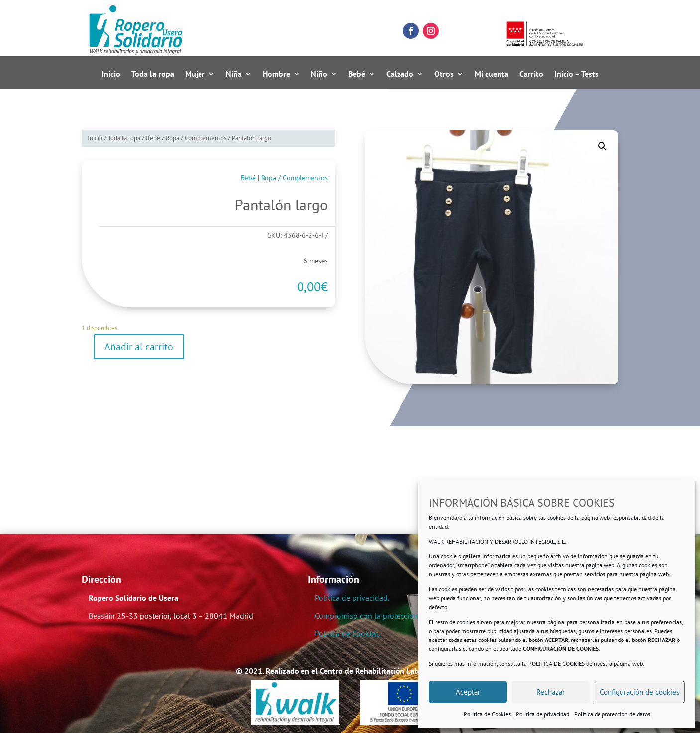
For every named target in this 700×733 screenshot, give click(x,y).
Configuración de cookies (640, 692)
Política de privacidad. (352, 598)
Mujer (195, 74)
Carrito (531, 74)
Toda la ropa (153, 74)
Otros (444, 74)
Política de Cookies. (348, 633)
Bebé (357, 74)
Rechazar (550, 692)
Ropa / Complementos (196, 138)
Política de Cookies (487, 714)
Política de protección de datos (612, 714)
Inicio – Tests (576, 74)
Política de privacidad (543, 714)
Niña (234, 74)
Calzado (400, 74)
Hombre (276, 74)
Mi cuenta (492, 74)
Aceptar (468, 692)
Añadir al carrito (139, 347)
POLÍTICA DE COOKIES (556, 664)
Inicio (111, 74)
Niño (319, 74)
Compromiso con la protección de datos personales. (403, 616)
